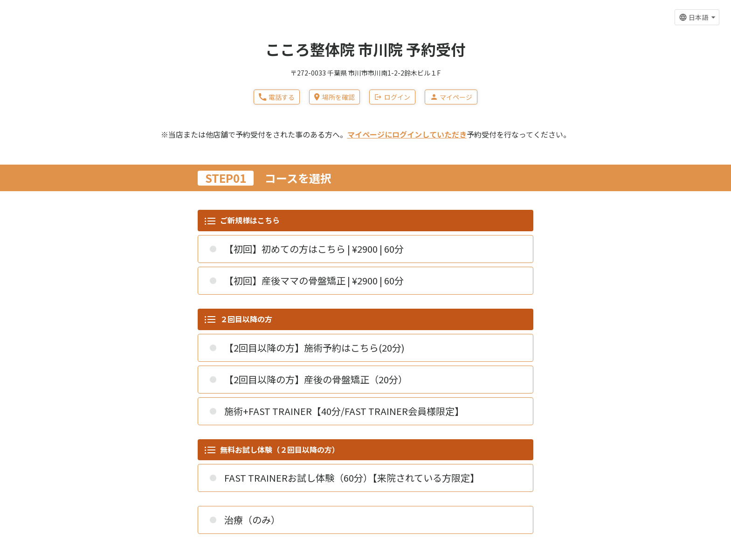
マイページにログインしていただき (407, 134)
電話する (277, 97)
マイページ (451, 97)
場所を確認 (334, 97)
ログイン (392, 97)
